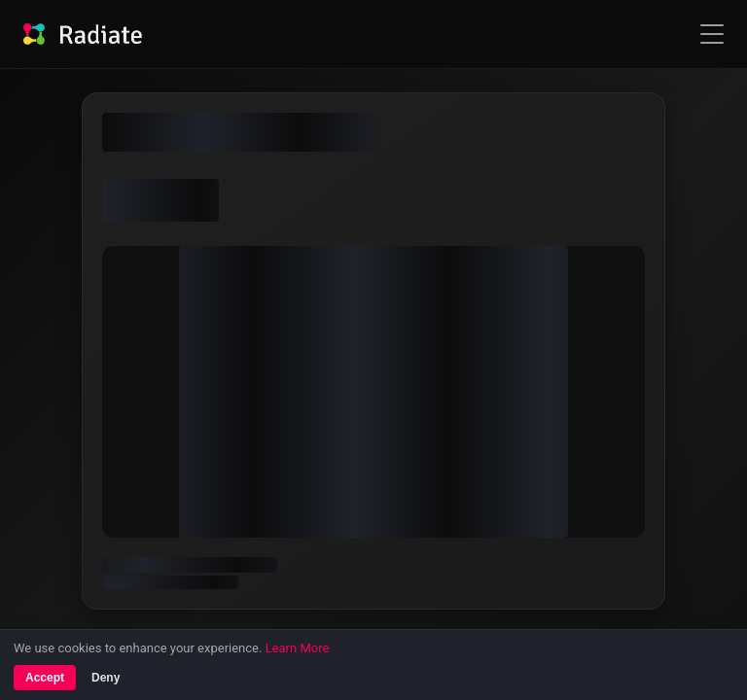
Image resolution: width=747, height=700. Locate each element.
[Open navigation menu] (712, 34)
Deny (106, 678)
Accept (45, 678)
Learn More (298, 648)
